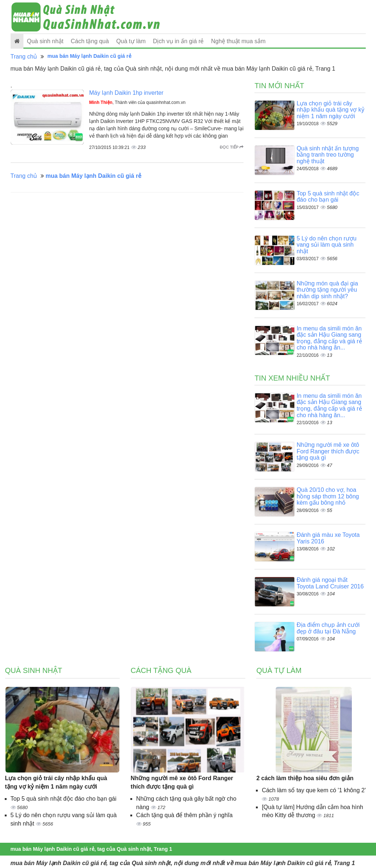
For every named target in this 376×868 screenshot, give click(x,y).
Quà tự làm (131, 41)
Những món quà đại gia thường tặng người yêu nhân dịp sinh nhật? (327, 290)
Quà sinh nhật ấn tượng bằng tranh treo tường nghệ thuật (328, 155)
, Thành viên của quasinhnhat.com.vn (137, 102)
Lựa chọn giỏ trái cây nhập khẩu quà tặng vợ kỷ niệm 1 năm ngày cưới (330, 110)
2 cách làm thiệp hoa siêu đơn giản (305, 778)
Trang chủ (24, 57)
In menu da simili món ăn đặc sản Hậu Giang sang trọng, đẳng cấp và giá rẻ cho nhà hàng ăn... (329, 338)
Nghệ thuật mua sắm (239, 41)
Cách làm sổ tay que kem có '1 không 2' (314, 790)
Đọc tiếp (232, 147)
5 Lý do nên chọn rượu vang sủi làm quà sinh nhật (327, 245)
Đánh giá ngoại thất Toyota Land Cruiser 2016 (330, 583)
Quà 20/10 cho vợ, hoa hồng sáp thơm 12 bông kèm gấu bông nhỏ (328, 496)
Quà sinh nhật (45, 41)
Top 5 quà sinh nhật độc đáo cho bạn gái (328, 197)
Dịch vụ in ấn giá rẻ (178, 41)
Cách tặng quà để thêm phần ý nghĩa (185, 815)
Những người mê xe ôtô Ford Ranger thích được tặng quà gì (328, 451)
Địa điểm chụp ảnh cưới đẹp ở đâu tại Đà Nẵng (328, 628)
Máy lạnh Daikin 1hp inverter (126, 93)
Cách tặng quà (90, 41)
